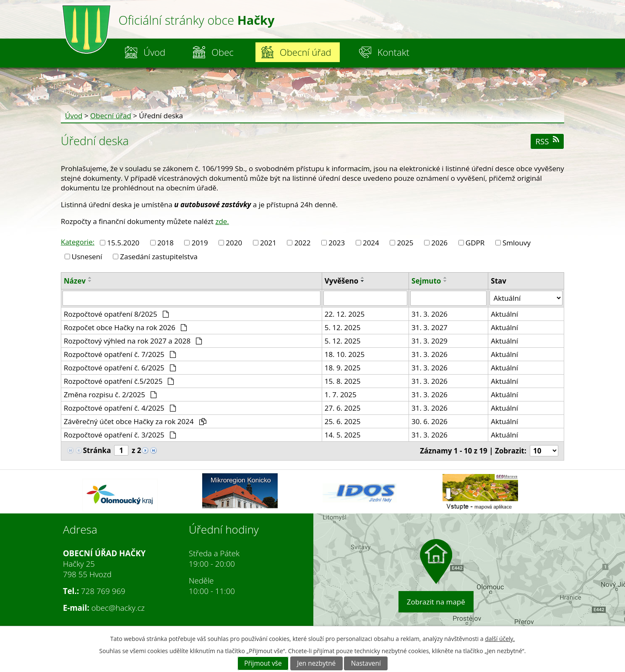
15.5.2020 (123, 243)
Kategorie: (78, 242)
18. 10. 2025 (345, 354)
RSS (547, 141)
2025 (405, 243)
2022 (303, 243)
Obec (223, 52)
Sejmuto (426, 281)
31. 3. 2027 (430, 327)
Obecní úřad (306, 52)
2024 (371, 243)
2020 (234, 243)
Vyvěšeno (342, 281)
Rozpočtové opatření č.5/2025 (119, 381)
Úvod (154, 52)
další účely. (500, 639)
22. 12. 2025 (345, 314)
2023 (337, 243)
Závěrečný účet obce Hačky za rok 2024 (135, 421)
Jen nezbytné (316, 663)
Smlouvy (517, 243)
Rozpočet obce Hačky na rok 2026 (125, 327)
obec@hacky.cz (118, 608)
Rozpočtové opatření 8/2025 (116, 314)
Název (75, 281)
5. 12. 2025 (343, 327)
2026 (439, 243)
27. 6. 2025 (343, 408)
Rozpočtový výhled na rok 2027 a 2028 (133, 341)
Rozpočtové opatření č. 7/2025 (120, 354)
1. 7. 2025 (341, 395)
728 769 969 (103, 591)
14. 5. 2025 (343, 435)
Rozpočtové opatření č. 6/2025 (120, 368)
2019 (200, 243)
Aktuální (504, 314)
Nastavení (366, 663)
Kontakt (393, 52)
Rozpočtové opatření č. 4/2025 (120, 408)
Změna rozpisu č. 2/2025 (110, 395)
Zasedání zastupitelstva (159, 257)
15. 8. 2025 (343, 381)
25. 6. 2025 (343, 421)
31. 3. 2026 (430, 314)
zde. (222, 221)
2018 (165, 243)
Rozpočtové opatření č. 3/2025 (120, 435)
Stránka (97, 450)
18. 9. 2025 (343, 368)
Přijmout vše (263, 663)
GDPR (475, 243)
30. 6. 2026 (430, 421)
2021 (268, 243)
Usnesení (87, 257)
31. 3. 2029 (430, 341)
